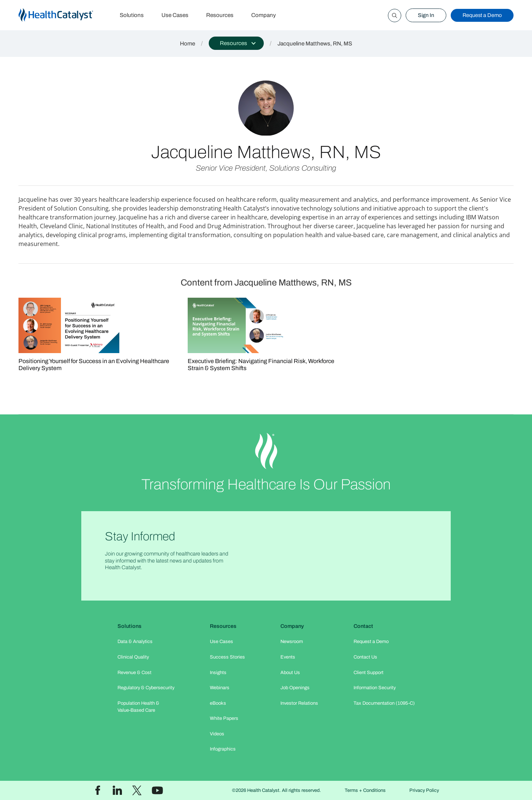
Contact (363, 626)
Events (288, 657)
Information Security (375, 688)
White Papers (224, 718)
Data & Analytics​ (135, 642)
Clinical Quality (133, 657)
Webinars (220, 688)
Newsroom (292, 642)
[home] (65, 15)
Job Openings (295, 688)
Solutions (132, 15)
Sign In (426, 15)
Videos (217, 734)
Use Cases (175, 15)
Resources (220, 15)
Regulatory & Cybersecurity (146, 688)
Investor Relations (299, 703)
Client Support (369, 673)
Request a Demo (482, 15)
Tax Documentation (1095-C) (384, 703)
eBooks (218, 703)
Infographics (223, 749)
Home (187, 44)
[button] (236, 43)
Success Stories (227, 657)
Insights (218, 673)
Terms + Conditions (365, 790)
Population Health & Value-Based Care (138, 707)
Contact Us (365, 657)
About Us (290, 673)
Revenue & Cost (134, 673)
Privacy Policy (424, 790)
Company (264, 15)
